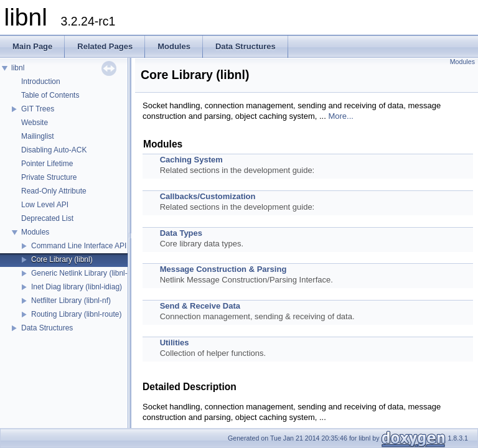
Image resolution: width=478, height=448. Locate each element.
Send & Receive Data (200, 306)
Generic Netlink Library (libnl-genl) (87, 273)
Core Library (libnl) (62, 259)
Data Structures (47, 328)
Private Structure (49, 177)
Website (35, 123)
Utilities (175, 343)
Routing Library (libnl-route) (76, 314)
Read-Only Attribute (54, 191)
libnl (18, 68)
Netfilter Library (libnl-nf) (71, 301)
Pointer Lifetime (47, 164)
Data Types (181, 233)
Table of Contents (50, 95)
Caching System (191, 160)
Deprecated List (47, 218)
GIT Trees (38, 109)
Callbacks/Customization (208, 196)
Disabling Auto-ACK (54, 150)
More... (340, 116)
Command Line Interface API (79, 246)
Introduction (41, 82)
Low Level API (45, 205)
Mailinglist (38, 136)
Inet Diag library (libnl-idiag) (77, 287)
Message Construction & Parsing (223, 269)
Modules (35, 232)
